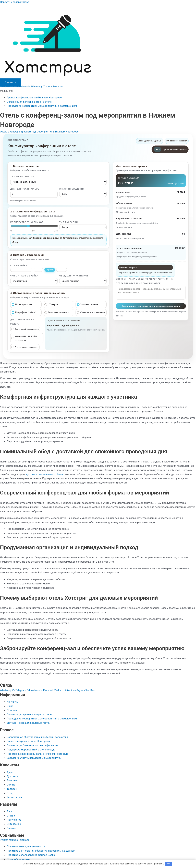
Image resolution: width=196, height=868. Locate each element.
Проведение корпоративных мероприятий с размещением (42, 106)
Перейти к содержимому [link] (15, 2)
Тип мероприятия (22, 177)
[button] (98, 91)
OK (169, 864)
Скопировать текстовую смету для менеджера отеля (151, 306)
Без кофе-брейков (21, 270)
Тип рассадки (69, 222)
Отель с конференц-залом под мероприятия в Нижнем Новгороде (39, 132)
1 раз (38, 270)
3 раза (62, 270)
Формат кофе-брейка (24, 276)
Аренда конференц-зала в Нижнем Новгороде (34, 98)
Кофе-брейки (19, 266)
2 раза (50, 270)
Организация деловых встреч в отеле (29, 102)
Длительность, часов (25, 189)
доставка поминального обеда (44, 474)
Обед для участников (74, 276)
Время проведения (72, 189)
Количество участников (27, 222)
